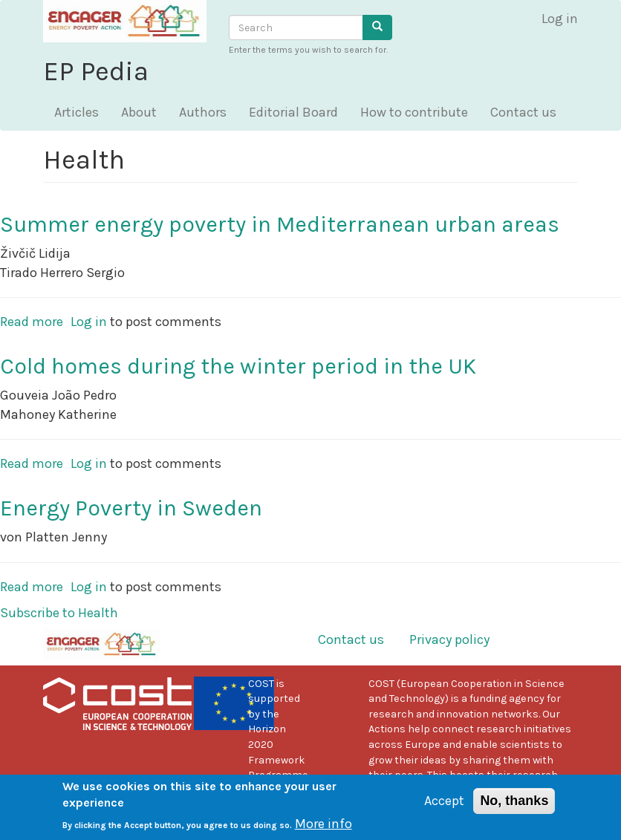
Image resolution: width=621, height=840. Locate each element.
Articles (77, 112)
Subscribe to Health (59, 613)
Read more (32, 322)
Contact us (523, 112)
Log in (560, 19)
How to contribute (414, 112)
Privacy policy (449, 639)
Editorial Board (293, 112)
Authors (203, 112)
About (139, 112)
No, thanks (514, 807)
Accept (444, 807)
